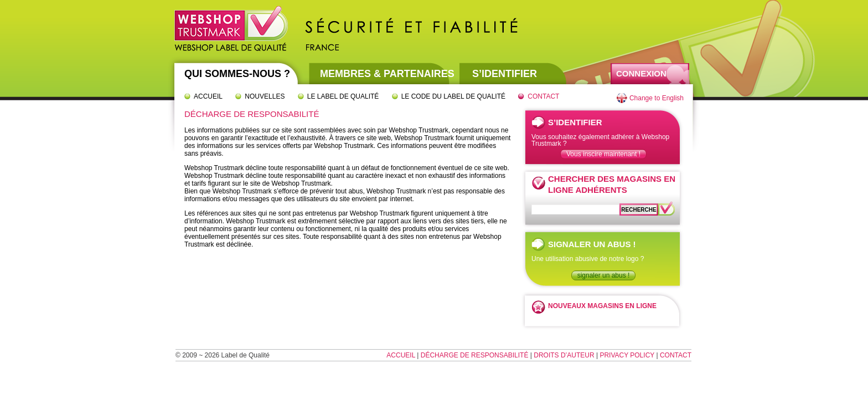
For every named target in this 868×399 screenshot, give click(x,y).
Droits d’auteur (564, 355)
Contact (543, 96)
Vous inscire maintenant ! (603, 154)
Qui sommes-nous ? (237, 74)
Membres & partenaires (387, 74)
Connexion (641, 73)
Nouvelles (265, 96)
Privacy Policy (627, 355)
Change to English (657, 98)
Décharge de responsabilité (475, 355)
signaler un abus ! (604, 275)
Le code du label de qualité (453, 96)
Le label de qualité (343, 96)
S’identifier (505, 74)
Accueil (208, 96)
